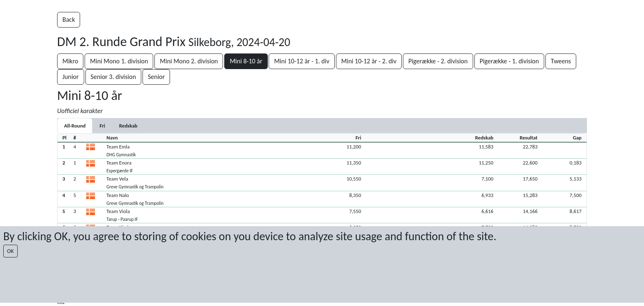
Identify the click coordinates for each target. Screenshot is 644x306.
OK (10, 251)
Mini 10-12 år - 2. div (369, 61)
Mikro (70, 61)
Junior (71, 77)
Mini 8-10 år (246, 61)
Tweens (561, 61)
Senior (156, 77)
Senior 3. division (114, 77)
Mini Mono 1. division (119, 61)
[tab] (102, 126)
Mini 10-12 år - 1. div (301, 61)
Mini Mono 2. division (189, 61)
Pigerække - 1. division (509, 61)
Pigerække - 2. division (438, 61)
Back (69, 20)
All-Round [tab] (75, 126)
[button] (322, 150)
